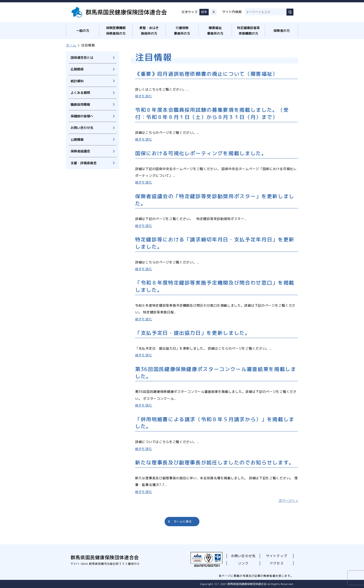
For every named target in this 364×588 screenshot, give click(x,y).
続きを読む (144, 96)
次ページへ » (288, 501)
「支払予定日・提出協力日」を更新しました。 (193, 333)
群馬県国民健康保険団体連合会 (126, 12)
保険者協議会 (80, 151)
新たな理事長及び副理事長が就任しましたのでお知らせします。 (215, 462)
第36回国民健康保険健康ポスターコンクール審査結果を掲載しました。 (216, 373)
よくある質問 (80, 93)
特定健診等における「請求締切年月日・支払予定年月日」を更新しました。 (215, 243)
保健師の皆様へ (82, 116)
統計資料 (77, 81)
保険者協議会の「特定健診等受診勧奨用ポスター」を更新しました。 (215, 200)
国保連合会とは (82, 57)
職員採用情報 (80, 104)
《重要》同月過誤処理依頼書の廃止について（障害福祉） (206, 74)
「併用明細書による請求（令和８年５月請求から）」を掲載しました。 (215, 423)
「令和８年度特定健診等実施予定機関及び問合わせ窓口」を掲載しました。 (215, 286)
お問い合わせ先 (82, 128)
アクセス (276, 563)
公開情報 (77, 140)
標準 (204, 12)
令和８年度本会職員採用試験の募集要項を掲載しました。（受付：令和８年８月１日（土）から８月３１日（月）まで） (212, 113)
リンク (243, 563)
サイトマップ (276, 556)
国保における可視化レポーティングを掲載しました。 (201, 153)
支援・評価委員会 (84, 163)
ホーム (71, 45)
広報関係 (77, 69)
